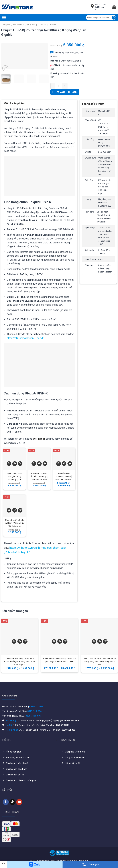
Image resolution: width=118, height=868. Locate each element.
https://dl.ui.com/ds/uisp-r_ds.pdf (25, 338)
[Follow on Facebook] (6, 802)
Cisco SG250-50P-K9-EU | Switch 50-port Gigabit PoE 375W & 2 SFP (60, 660)
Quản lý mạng (31, 25)
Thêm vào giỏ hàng (65, 92)
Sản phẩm (18, 25)
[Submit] (114, 18)
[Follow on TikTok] (12, 802)
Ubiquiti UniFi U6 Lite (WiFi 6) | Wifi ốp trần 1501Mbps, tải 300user (15, 523)
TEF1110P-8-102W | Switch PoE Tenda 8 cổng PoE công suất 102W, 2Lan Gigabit (20, 662)
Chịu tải (43, 25)
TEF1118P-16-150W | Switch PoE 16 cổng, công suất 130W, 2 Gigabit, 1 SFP (100, 662)
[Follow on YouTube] (19, 802)
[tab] (14, 105)
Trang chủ (6, 25)
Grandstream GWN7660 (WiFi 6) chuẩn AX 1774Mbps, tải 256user (64, 477)
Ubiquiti (52, 25)
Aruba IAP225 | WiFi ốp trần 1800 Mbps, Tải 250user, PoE (39, 476)
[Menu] (4, 18)
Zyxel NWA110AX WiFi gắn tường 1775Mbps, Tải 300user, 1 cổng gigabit (15, 477)
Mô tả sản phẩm (14, 103)
